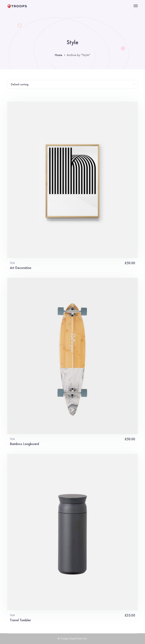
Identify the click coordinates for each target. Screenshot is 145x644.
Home (59, 55)
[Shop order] (72, 84)
